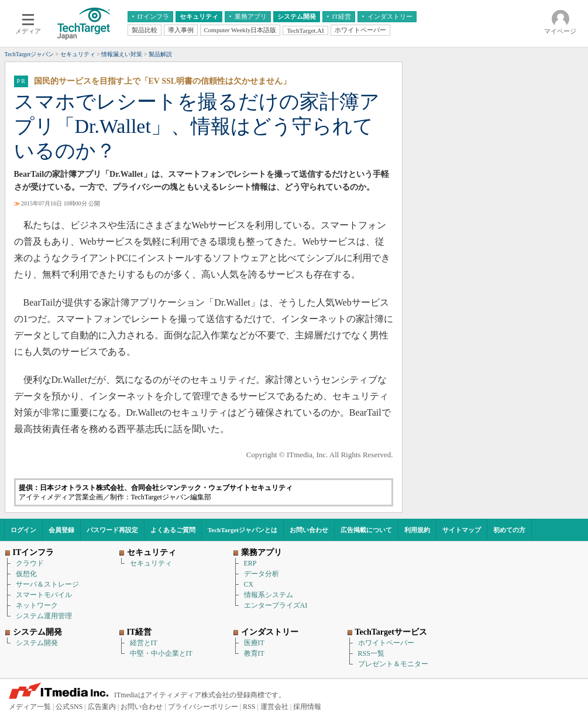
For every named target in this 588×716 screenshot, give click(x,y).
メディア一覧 (30, 707)
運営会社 (274, 707)
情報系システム (269, 595)
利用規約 (417, 530)
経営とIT (144, 643)
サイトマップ (462, 530)
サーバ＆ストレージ (47, 584)
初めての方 (509, 530)
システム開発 (37, 643)
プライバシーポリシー (203, 707)
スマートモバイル (44, 595)
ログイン (23, 530)
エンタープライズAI (276, 605)
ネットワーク (37, 605)
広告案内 (102, 707)
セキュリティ (151, 563)
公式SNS (69, 707)
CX (249, 584)
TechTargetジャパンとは (243, 530)
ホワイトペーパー (386, 643)
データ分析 (262, 574)
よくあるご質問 (173, 530)
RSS (249, 707)
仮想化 (26, 574)
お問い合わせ (309, 530)
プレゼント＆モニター (393, 664)
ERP (250, 563)
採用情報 (307, 707)
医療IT (254, 643)
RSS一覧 (371, 653)
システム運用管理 (44, 616)
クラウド (30, 563)
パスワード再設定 (112, 530)
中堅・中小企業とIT (161, 653)
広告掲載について (366, 530)
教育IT (254, 653)
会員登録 (61, 530)
